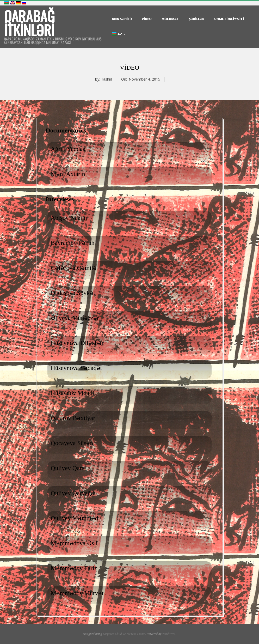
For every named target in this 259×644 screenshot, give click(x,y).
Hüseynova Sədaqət (76, 368)
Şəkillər (197, 19)
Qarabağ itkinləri (29, 23)
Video (147, 19)
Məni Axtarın (68, 174)
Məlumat (170, 19)
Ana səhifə (122, 19)
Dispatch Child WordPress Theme (124, 634)
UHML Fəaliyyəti (229, 19)
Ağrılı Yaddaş (68, 149)
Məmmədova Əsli (74, 543)
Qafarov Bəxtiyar (73, 418)
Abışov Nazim (69, 218)
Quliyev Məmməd (75, 518)
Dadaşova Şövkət (73, 293)
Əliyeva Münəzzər (75, 318)
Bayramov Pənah (73, 243)
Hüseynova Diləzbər (77, 343)
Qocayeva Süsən (72, 443)
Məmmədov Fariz (74, 568)
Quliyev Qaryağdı (73, 493)
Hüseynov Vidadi (73, 393)
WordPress (169, 634)
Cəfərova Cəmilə (74, 268)
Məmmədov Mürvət (77, 593)
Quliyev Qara (68, 468)
